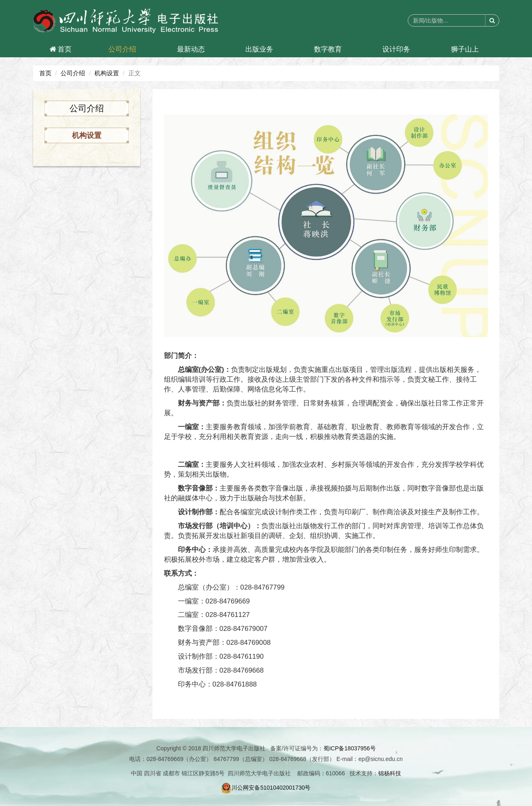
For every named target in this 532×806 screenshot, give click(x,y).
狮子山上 (465, 49)
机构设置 (107, 73)
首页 (61, 49)
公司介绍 (122, 49)
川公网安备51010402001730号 (266, 788)
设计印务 (396, 49)
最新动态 (191, 49)
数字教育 (328, 49)
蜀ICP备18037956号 (350, 748)
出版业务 (259, 49)
